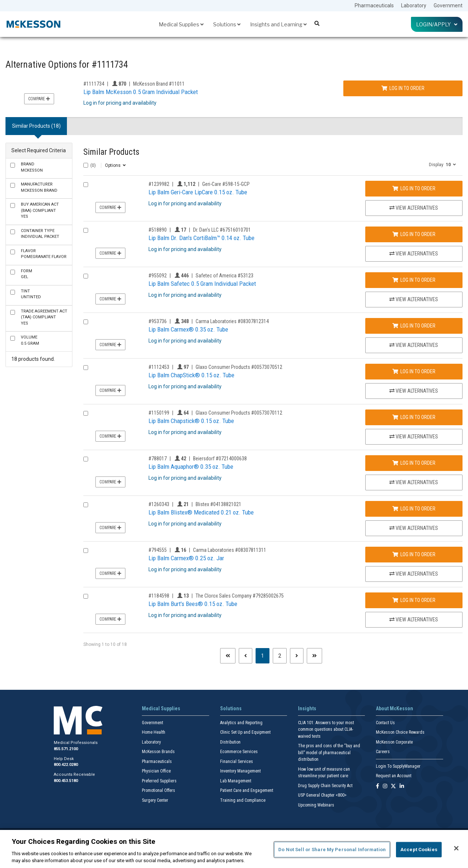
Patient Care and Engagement (247, 790)
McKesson (32, 167)
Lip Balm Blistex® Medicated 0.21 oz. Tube (201, 512)
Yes (40, 210)
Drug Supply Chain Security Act (325, 786)
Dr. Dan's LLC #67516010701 (222, 230)
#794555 (158, 550)
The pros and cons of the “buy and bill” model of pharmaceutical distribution (329, 753)
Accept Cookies (419, 850)
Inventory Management (240, 771)
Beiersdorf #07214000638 (220, 459)
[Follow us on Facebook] (378, 787)
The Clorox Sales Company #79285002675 (240, 596)
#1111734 (94, 84)
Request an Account (394, 776)
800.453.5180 (66, 781)
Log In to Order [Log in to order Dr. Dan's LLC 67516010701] (414, 234)
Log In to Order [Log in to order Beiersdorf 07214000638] (414, 463)
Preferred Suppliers (159, 781)
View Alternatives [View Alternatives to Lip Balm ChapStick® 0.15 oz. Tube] (414, 391)
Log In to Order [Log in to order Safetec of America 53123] (414, 280)
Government (448, 5)
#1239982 (159, 184)
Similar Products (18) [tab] (36, 126)
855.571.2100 (66, 749)
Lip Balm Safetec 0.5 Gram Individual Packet (202, 284)
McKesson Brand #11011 (159, 84)
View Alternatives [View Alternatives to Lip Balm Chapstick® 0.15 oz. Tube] (414, 437)
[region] (234, 849)
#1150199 (159, 413)
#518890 (158, 230)
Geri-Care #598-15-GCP (226, 184)
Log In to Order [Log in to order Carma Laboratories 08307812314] (414, 326)
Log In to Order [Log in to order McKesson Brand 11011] (403, 88)
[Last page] (314, 656)
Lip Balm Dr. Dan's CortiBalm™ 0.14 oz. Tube (201, 238)
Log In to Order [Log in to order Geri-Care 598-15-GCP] (414, 188)
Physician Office (156, 771)
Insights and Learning (278, 24)
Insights (307, 708)
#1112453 (159, 367)
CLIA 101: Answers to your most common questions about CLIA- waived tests (326, 729)
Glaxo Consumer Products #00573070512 (239, 367)
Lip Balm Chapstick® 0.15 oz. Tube (191, 421)
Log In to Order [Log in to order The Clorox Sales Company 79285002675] (414, 600)
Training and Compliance (243, 800)
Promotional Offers (158, 790)
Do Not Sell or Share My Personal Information (332, 850)
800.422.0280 (66, 765)
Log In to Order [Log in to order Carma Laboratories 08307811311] (414, 554)
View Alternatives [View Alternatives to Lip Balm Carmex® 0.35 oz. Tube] (414, 345)
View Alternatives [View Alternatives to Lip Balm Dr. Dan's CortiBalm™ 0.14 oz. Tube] (414, 254)
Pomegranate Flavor (44, 254)
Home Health (154, 732)
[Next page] (297, 656)
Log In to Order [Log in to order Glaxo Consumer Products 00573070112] (414, 417)
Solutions (227, 24)
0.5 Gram (30, 340)
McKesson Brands (158, 752)
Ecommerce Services (239, 752)
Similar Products (111, 152)
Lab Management (236, 781)
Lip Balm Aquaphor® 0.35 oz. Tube (191, 467)
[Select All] (86, 165)
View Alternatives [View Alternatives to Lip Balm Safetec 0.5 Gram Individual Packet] (414, 299)
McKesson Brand (39, 187)
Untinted (31, 294)
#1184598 (159, 596)
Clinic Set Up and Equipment (245, 732)
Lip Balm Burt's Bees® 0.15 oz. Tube (193, 604)
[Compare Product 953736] (86, 322)
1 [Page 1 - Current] (265, 655)
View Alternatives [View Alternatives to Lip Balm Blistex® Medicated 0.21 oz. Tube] (414, 528)
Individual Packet (40, 234)
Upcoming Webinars (316, 805)
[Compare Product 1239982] (86, 185)
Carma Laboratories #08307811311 (230, 550)
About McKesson (395, 708)
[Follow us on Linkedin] (402, 787)
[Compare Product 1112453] (86, 368)
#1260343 (159, 504)
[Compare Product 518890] (86, 230)
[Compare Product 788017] (86, 459)
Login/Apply (437, 24)
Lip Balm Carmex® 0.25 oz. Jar (186, 558)
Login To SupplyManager (398, 766)
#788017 (158, 459)
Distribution (230, 742)
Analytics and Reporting (241, 723)
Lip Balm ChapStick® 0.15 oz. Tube (191, 375)
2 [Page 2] (280, 656)
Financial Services (237, 762)
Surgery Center (155, 800)
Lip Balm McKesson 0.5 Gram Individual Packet (141, 92)
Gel (27, 274)
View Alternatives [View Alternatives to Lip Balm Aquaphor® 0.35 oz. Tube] (414, 482)
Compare (39, 99)
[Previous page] (246, 656)
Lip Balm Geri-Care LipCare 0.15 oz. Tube (198, 192)
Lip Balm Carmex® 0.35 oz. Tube (188, 329)
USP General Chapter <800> (322, 795)
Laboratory (414, 5)
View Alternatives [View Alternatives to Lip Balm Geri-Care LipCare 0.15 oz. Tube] (414, 208)
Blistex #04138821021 (218, 504)
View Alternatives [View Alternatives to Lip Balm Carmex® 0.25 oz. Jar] (414, 574)
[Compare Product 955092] (86, 276)
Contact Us (385, 723)
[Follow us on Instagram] (385, 787)
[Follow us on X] (393, 787)
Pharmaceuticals (374, 5)
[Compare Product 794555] (86, 551)
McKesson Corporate (394, 742)
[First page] (228, 656)
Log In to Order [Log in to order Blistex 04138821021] (414, 509)
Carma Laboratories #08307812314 (232, 321)
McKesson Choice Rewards (400, 732)
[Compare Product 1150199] (86, 413)
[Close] (456, 848)
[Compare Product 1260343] (86, 505)
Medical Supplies (181, 24)
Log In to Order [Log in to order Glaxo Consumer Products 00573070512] (414, 371)
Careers (383, 752)
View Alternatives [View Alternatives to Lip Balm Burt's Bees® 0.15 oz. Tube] (414, 620)
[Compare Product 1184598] (86, 596)
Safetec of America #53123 (224, 276)
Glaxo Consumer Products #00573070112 (239, 413)
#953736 (158, 321)
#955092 (158, 276)
